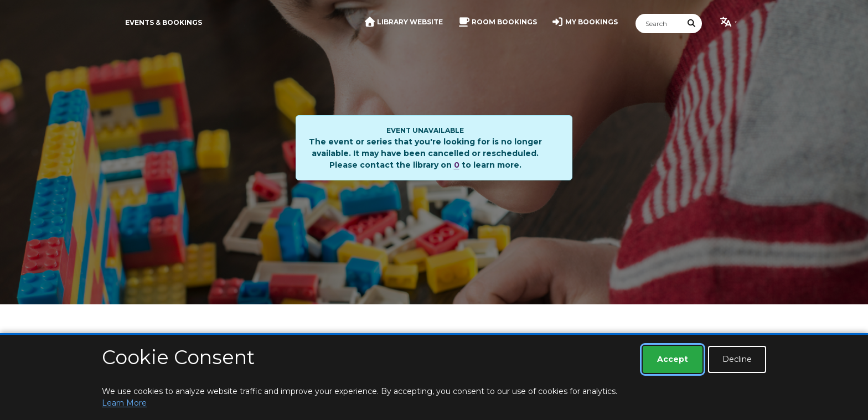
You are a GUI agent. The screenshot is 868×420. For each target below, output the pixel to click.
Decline (737, 359)
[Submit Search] (692, 24)
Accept (673, 359)
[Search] (659, 24)
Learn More (124, 403)
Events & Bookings (164, 22)
